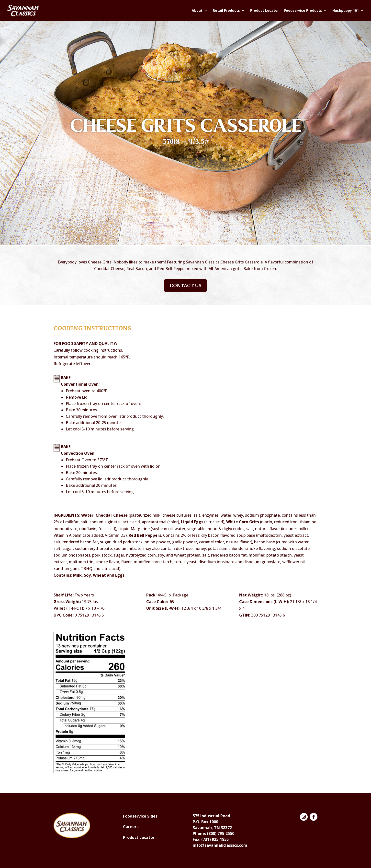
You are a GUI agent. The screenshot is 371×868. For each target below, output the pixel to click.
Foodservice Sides (140, 816)
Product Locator (264, 10)
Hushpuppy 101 (346, 10)
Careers (131, 827)
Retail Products (226, 10)
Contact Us (185, 285)
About (197, 10)
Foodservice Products (303, 10)
